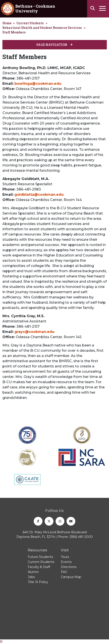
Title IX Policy (38, 582)
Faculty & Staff (39, 567)
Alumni (33, 572)
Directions (69, 567)
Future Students (40, 557)
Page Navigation (55, 45)
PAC (64, 572)
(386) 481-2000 (81, 537)
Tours (65, 557)
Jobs (31, 577)
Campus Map (71, 577)
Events (66, 562)
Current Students (30, 23)
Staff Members (14, 32)
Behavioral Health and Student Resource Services (42, 28)
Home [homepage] (7, 23)
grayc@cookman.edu (34, 332)
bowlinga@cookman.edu (38, 84)
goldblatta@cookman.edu (39, 195)
